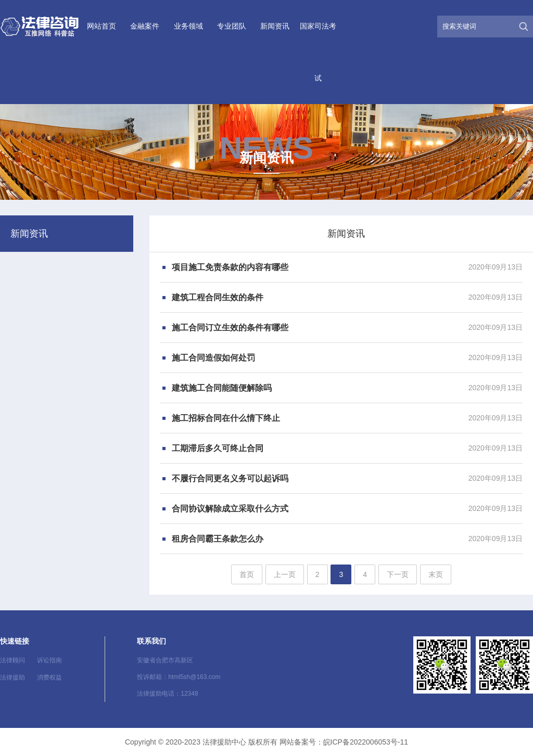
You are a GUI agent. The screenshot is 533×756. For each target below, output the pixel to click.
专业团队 (232, 26)
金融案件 (145, 26)
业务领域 (188, 26)
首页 (247, 574)
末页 (436, 574)
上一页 (285, 574)
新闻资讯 (275, 26)
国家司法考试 (318, 52)
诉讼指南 (49, 660)
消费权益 (49, 677)
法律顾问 (12, 660)
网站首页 (101, 26)
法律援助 (12, 677)
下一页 (398, 574)
